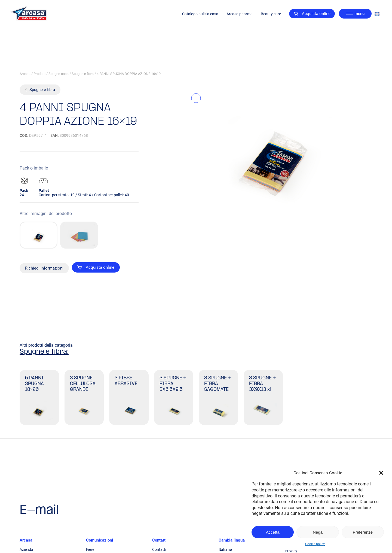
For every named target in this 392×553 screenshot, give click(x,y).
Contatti (159, 540)
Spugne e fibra (83, 74)
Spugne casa (59, 74)
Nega (318, 532)
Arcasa (25, 74)
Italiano (225, 549)
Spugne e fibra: (44, 352)
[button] (381, 473)
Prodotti (39, 74)
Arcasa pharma (240, 14)
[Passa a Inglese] (377, 14)
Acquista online (312, 14)
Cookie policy (315, 544)
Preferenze (363, 532)
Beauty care (271, 14)
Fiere (90, 549)
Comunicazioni (99, 540)
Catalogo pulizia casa (200, 14)
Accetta (273, 532)
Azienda (26, 549)
